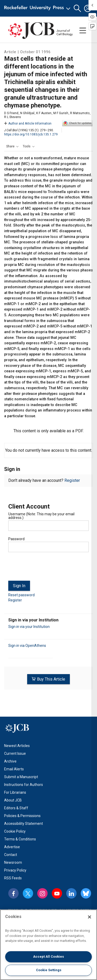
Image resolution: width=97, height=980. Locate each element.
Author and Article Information (28, 124)
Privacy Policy (15, 870)
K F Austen (44, 113)
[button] (77, 8)
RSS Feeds (13, 878)
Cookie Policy (15, 831)
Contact (11, 855)
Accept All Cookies (48, 957)
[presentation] (48, 568)
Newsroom (13, 862)
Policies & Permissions (22, 816)
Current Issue (15, 753)
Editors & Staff (16, 808)
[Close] (89, 917)
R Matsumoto (80, 113)
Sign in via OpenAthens (27, 646)
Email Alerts (14, 769)
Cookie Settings (49, 970)
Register (72, 480)
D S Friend (11, 113)
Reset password (21, 595)
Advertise (12, 847)
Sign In (19, 586)
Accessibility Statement (24, 824)
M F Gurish (61, 113)
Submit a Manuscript (21, 777)
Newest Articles (17, 746)
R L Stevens (13, 117)
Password (16, 539)
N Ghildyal (27, 113)
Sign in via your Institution (29, 627)
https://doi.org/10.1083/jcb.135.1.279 (31, 134)
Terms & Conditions (20, 839)
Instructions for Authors (24, 785)
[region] (48, 945)
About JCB (13, 800)
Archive (10, 761)
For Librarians (15, 792)
